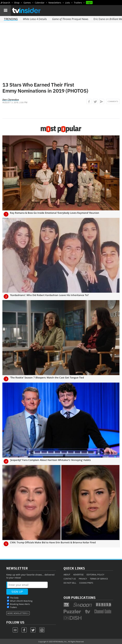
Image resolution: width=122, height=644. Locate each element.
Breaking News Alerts (20, 604)
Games (27, 3)
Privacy (83, 579)
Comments (113, 101)
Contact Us (70, 579)
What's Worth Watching (21, 601)
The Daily (14, 598)
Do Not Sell (70, 583)
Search (7, 3)
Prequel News (70, 19)
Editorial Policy (95, 575)
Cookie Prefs (86, 583)
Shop (17, 3)
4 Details (35, 19)
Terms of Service (99, 579)
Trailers (78, 3)
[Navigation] (5, 10)
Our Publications (80, 597)
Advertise (78, 575)
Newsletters (55, 3)
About (67, 575)
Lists (68, 3)
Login (89, 2)
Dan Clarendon (11, 100)
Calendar (40, 3)
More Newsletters (17, 613)
